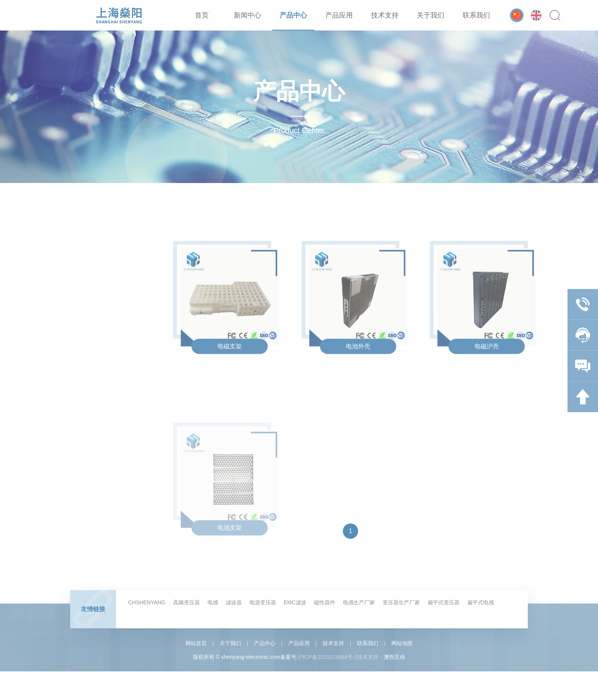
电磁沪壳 (487, 359)
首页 (202, 15)
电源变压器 (263, 602)
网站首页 (196, 643)
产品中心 (293, 15)
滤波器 (234, 602)
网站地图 (402, 643)
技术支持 (385, 15)
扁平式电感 (481, 602)
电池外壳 (358, 359)
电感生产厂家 (359, 602)
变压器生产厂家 (401, 602)
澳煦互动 (394, 657)
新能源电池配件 (105, 525)
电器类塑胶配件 (105, 509)
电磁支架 (230, 359)
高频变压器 (186, 602)
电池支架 (230, 566)
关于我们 (431, 15)
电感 (213, 602)
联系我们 (476, 15)
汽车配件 (97, 542)
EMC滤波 (295, 602)
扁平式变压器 (444, 602)
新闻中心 (248, 15)
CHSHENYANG (147, 602)
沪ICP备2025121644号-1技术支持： (341, 657)
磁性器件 (325, 602)
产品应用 (339, 15)
